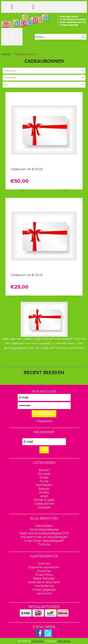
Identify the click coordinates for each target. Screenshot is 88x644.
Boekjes (44, 489)
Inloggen (44, 414)
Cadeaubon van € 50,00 (27, 169)
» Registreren (44, 421)
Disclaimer (44, 571)
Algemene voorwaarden (44, 567)
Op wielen (44, 474)
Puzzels (44, 492)
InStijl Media (64, 641)
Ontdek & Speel (44, 500)
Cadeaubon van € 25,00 (27, 275)
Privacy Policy (44, 575)
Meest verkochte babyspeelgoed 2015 (44, 533)
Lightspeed (37, 641)
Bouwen (44, 470)
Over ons (44, 564)
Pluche (44, 481)
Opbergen (44, 507)
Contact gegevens (44, 590)
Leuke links (44, 593)
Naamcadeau (44, 526)
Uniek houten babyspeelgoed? (44, 541)
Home (6, 54)
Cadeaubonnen (25, 54)
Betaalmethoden (44, 579)
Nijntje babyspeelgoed (44, 530)
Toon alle (44, 544)
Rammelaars (44, 485)
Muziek (44, 478)
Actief (44, 496)
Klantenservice (44, 586)
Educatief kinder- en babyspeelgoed (44, 537)
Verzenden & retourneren (44, 582)
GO (44, 450)
